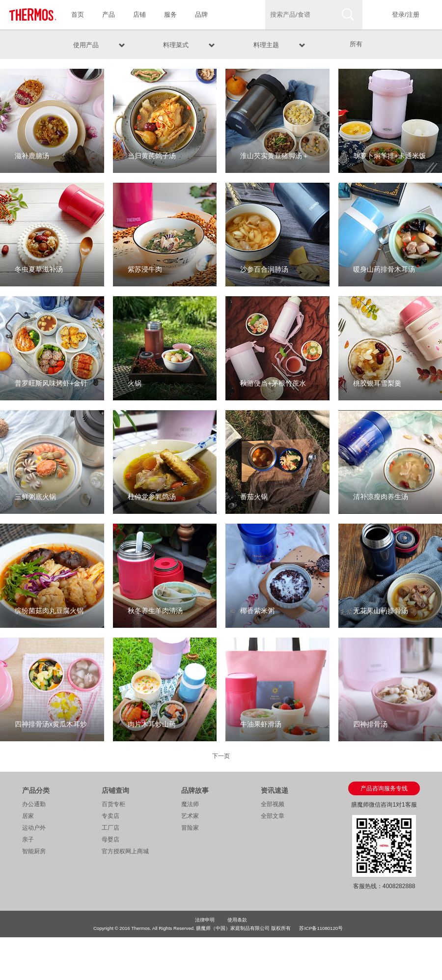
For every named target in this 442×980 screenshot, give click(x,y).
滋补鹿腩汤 (32, 156)
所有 (356, 44)
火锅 (135, 383)
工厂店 (110, 828)
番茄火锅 (254, 497)
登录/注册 (406, 14)
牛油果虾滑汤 (261, 724)
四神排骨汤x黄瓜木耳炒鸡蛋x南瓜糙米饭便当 (51, 731)
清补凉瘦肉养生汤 (381, 497)
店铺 (139, 14)
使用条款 (237, 920)
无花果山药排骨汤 (381, 611)
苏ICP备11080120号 (321, 928)
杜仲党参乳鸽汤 (152, 497)
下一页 (221, 756)
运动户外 (34, 828)
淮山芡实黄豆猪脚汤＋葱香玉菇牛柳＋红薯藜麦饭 (275, 162)
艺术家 (190, 816)
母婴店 (110, 840)
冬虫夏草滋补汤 (39, 269)
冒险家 (190, 828)
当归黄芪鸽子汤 (152, 156)
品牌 (201, 14)
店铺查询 (115, 790)
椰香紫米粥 (257, 611)
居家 (28, 816)
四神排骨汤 (370, 724)
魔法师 (190, 804)
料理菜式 (176, 44)
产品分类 (36, 790)
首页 (78, 14)
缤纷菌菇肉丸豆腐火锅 (49, 611)
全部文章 (273, 816)
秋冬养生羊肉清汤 (155, 611)
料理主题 (266, 44)
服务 (170, 14)
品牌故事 (195, 790)
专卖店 (110, 816)
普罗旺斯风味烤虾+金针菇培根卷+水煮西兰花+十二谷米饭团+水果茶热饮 (51, 390)
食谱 (232, 14)
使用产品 (86, 44)
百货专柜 (113, 804)
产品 (109, 14)
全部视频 (273, 804)
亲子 (28, 840)
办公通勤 (34, 804)
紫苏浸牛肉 (145, 269)
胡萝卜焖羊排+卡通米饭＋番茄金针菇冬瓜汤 (389, 162)
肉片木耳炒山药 (152, 724)
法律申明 (205, 920)
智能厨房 (34, 851)
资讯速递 (275, 790)
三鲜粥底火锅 (35, 497)
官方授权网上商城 (125, 851)
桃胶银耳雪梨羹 (377, 383)
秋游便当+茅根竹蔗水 (273, 383)
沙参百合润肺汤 (264, 269)
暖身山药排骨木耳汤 (384, 269)
